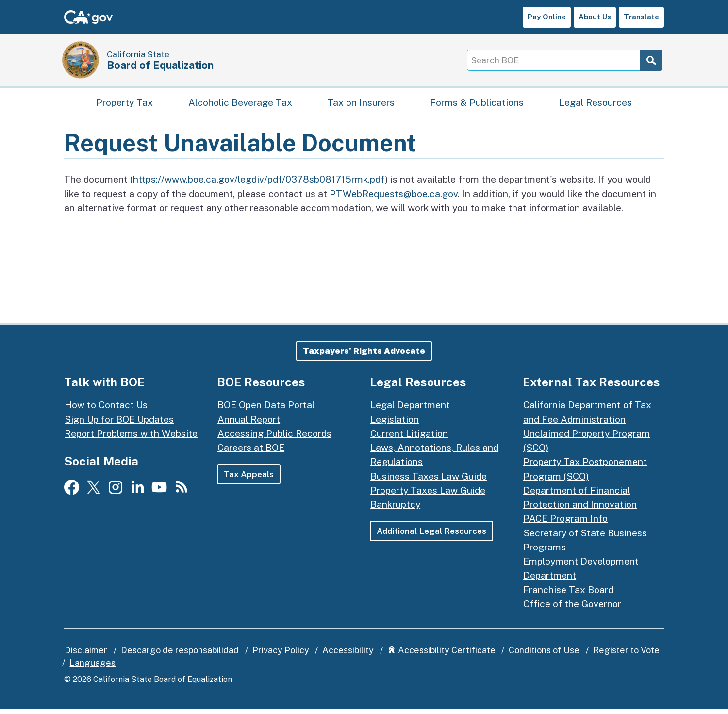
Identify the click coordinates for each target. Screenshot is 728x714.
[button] (364, 356)
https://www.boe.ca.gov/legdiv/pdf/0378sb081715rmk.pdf (259, 184)
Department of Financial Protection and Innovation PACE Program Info (580, 509)
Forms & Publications (477, 105)
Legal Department (410, 410)
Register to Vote (626, 656)
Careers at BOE (251, 453)
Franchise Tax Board (568, 594)
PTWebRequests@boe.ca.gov (394, 198)
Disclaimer (86, 656)
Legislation (395, 424)
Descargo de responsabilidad (180, 656)
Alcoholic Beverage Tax (240, 105)
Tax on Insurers (361, 105)
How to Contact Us (106, 410)
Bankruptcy (395, 509)
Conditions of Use (544, 656)
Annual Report (249, 424)
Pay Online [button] (547, 17)
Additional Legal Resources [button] (432, 536)
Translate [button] (641, 17)
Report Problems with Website (131, 438)
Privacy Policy (281, 656)
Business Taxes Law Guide (429, 481)
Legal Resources (596, 105)
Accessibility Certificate (441, 656)
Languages (92, 668)
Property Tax (124, 105)
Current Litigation (409, 438)
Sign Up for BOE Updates (119, 424)
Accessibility (348, 656)
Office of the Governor (572, 608)
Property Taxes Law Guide (428, 495)
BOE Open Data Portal (266, 410)
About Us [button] (595, 17)
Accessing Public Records (274, 438)
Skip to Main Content (364, 0)
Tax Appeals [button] (249, 479)
